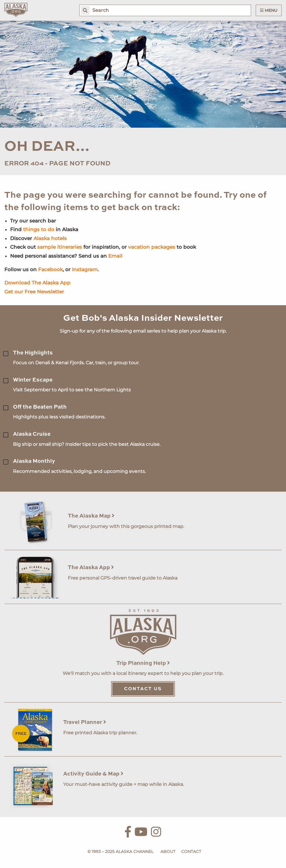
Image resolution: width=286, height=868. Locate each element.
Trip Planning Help (143, 663)
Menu (269, 10)
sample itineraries (60, 247)
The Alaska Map (91, 516)
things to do (39, 229)
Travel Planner (85, 722)
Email (115, 256)
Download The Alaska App (37, 283)
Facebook (50, 269)
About (168, 852)
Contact (191, 852)
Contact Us (143, 689)
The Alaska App (91, 568)
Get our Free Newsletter (34, 292)
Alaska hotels (50, 238)
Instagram (85, 269)
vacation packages (152, 247)
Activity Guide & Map (93, 774)
